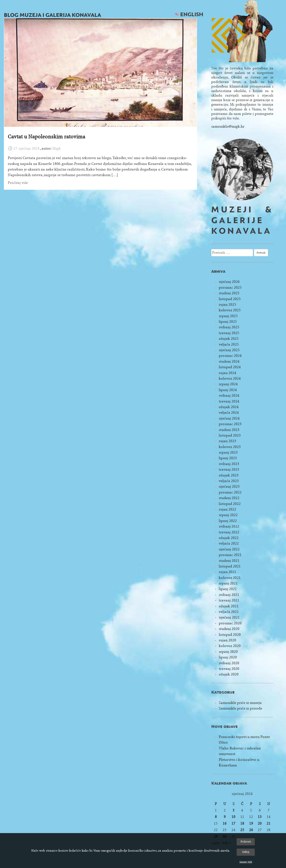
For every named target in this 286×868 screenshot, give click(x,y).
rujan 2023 (227, 441)
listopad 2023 (230, 435)
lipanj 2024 (228, 390)
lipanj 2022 (228, 521)
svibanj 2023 (229, 464)
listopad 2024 (230, 367)
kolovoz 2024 (230, 378)
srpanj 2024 (228, 384)
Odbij (246, 852)
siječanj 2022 (229, 549)
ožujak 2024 (229, 407)
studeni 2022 (229, 498)
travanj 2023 (229, 469)
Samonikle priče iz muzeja (240, 703)
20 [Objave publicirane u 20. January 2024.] (260, 823)
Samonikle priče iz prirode (240, 708)
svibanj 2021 (229, 595)
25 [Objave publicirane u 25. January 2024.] (242, 830)
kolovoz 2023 (230, 447)
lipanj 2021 (228, 589)
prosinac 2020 (230, 623)
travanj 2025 (229, 333)
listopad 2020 (230, 635)
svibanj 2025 (229, 327)
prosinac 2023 (230, 424)
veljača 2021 (229, 612)
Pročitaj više (18, 183)
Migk (57, 148)
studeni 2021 (229, 561)
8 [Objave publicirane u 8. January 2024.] (216, 817)
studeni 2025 (229, 293)
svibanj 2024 (229, 396)
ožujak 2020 (229, 674)
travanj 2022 (229, 532)
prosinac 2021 (230, 555)
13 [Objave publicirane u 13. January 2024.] (260, 817)
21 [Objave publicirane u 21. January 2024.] (269, 823)
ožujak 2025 (229, 339)
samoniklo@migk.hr (228, 126)
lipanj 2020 (228, 657)
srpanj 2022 (228, 515)
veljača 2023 (229, 481)
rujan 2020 (227, 640)
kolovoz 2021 (230, 578)
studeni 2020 (229, 629)
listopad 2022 (230, 504)
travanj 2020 (229, 669)
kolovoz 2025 (230, 310)
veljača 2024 (229, 413)
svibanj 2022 (229, 526)
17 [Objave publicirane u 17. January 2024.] (233, 823)
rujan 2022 (227, 509)
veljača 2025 (229, 344)
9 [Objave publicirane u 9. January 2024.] (225, 817)
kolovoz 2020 (230, 646)
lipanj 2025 (228, 322)
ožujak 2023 (229, 475)
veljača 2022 (229, 543)
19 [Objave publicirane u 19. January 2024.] (251, 823)
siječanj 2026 (229, 282)
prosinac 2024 (230, 356)
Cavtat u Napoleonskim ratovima (46, 137)
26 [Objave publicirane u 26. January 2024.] (251, 830)
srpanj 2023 (228, 452)
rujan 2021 (227, 572)
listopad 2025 (230, 299)
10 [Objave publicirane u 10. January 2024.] (233, 817)
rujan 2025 (227, 305)
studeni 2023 (229, 430)
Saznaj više (246, 862)
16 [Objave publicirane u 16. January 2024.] (225, 823)
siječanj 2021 (229, 617)
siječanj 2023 (229, 486)
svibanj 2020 (229, 663)
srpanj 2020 (228, 652)
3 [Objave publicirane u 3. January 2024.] (234, 810)
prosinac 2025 (230, 288)
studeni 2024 (229, 361)
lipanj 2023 (228, 458)
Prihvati (246, 842)
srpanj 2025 (228, 316)
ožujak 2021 (229, 606)
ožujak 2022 (229, 538)
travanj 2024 (229, 401)
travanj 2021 (229, 600)
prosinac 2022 (230, 492)
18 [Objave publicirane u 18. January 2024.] (242, 823)
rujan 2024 (227, 373)
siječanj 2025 (229, 350)
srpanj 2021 (228, 583)
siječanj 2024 (229, 418)
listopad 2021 (230, 566)
